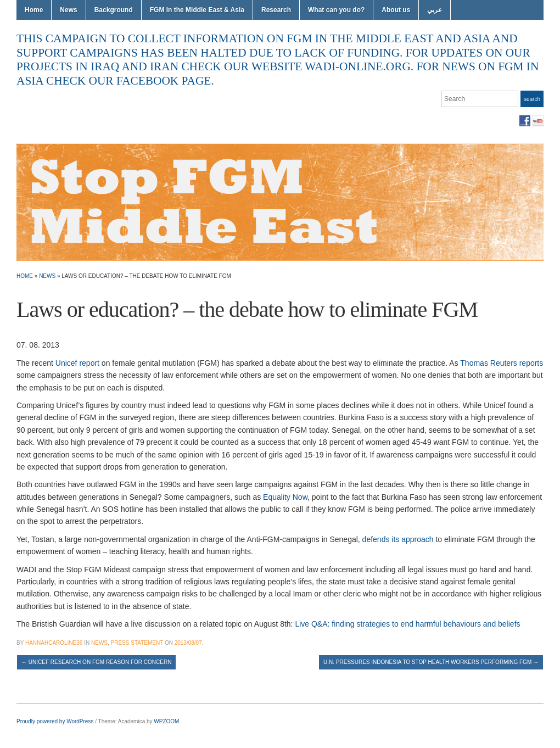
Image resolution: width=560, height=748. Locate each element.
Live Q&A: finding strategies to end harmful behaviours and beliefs (407, 624)
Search (532, 99)
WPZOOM (166, 721)
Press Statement (137, 643)
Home (34, 10)
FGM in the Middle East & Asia (197, 10)
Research (276, 10)
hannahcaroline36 (54, 643)
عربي (435, 10)
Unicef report (77, 363)
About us (396, 10)
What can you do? (336, 10)
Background (114, 10)
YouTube (538, 121)
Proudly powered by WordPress (55, 721)
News (68, 10)
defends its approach (398, 539)
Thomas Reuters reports (502, 363)
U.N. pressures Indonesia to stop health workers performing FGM (431, 662)
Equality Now (285, 497)
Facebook (525, 121)
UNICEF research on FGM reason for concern (96, 662)
